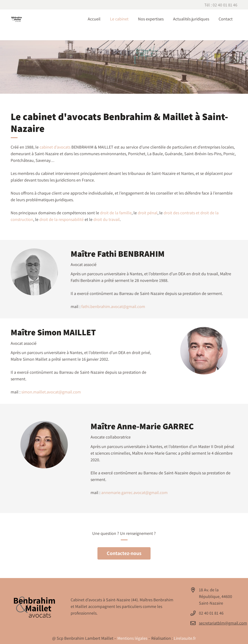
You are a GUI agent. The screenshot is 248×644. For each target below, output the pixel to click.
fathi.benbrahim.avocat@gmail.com (113, 306)
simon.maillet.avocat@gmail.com (51, 392)
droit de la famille (116, 213)
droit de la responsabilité (62, 219)
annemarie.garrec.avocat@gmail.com (134, 492)
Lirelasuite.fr (185, 638)
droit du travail (107, 219)
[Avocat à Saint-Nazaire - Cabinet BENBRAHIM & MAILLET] (17, 19)
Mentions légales (133, 638)
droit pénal (148, 213)
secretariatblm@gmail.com (223, 623)
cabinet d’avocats (55, 147)
